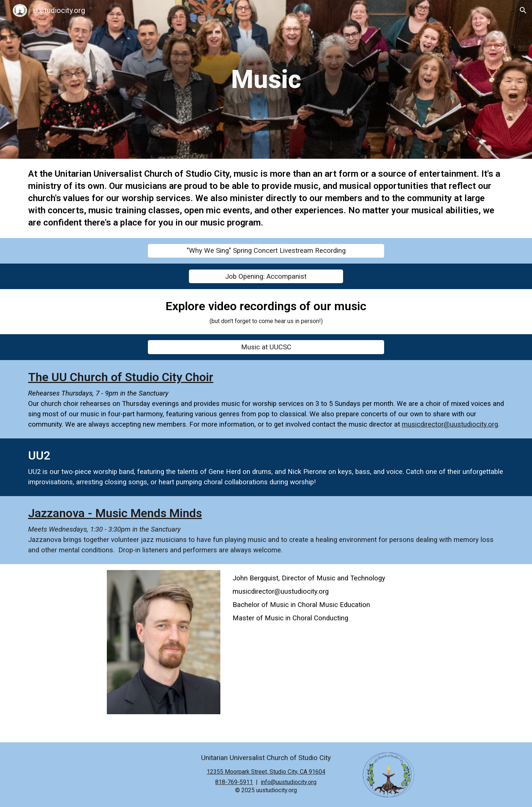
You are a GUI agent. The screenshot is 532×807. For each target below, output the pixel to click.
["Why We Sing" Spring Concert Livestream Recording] (266, 251)
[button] (523, 10)
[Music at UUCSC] (266, 347)
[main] (266, 79)
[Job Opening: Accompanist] (266, 276)
